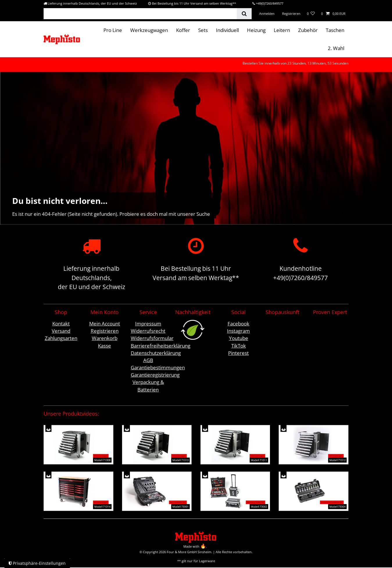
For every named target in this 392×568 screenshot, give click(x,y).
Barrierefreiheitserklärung (161, 346)
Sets (203, 30)
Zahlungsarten (61, 338)
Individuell (227, 30)
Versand (61, 331)
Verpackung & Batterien (148, 386)
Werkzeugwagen (149, 30)
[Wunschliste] (311, 14)
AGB (148, 360)
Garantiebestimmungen (158, 367)
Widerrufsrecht (148, 331)
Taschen (335, 30)
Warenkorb (105, 338)
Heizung (256, 30)
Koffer (183, 30)
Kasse (104, 346)
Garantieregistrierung (155, 375)
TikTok (239, 346)
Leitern (282, 30)
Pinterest (238, 353)
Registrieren (105, 331)
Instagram (238, 331)
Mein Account (105, 324)
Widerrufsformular (152, 338)
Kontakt (61, 324)
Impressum (148, 324)
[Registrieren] (291, 14)
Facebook (238, 324)
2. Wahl (336, 48)
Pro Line (113, 30)
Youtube (239, 338)
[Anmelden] (267, 14)
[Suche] (244, 14)
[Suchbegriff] (140, 14)
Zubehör (308, 30)
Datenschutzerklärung (156, 353)
